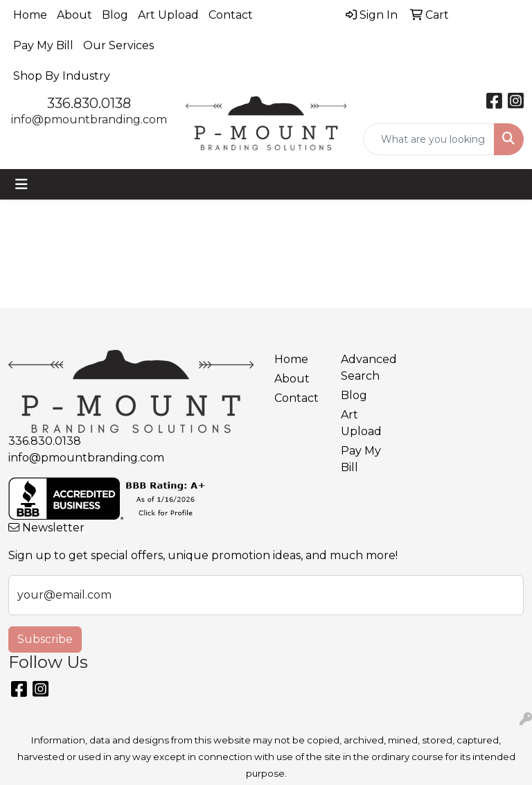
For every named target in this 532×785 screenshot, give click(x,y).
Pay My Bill (43, 45)
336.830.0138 (89, 103)
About (74, 15)
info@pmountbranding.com (89, 120)
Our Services (118, 45)
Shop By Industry (62, 76)
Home (30, 15)
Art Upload (168, 15)
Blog (115, 15)
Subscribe (45, 639)
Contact (231, 15)
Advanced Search (366, 368)
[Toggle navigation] (21, 184)
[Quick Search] (429, 139)
